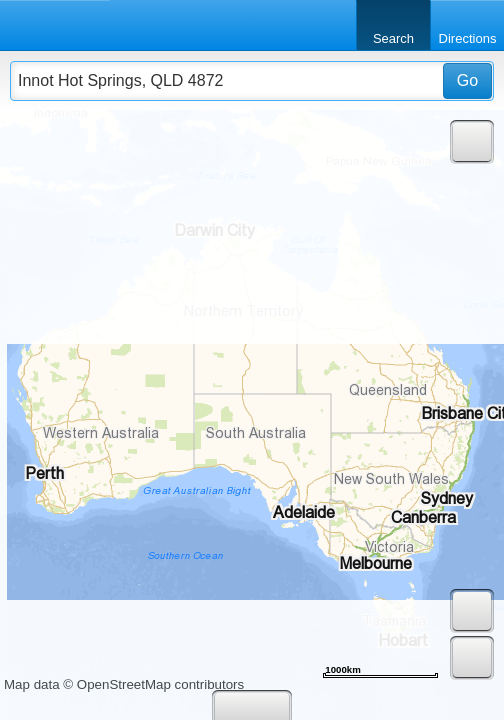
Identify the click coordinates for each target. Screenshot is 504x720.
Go (467, 80)
